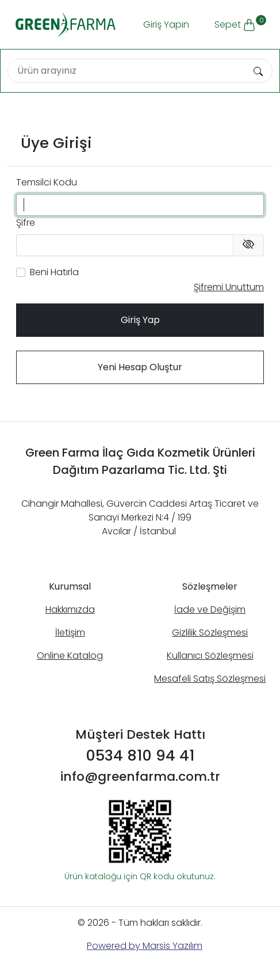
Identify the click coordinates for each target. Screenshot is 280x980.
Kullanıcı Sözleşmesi (210, 656)
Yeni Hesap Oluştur (140, 367)
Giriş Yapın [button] (166, 24)
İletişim (70, 633)
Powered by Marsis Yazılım (145, 946)
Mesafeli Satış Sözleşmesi (210, 679)
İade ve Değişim (210, 609)
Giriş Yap (140, 320)
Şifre (26, 223)
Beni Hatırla (54, 272)
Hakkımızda (70, 609)
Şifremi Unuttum (229, 287)
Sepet (239, 23)
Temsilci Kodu (47, 182)
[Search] (126, 71)
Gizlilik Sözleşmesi (210, 633)
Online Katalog (70, 656)
